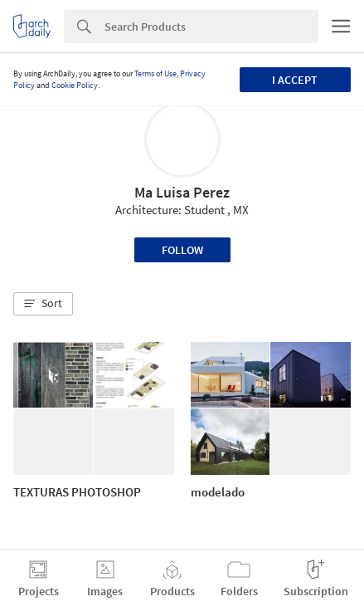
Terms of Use (155, 73)
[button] (43, 304)
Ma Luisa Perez (182, 192)
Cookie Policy (75, 85)
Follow (182, 250)
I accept (295, 80)
